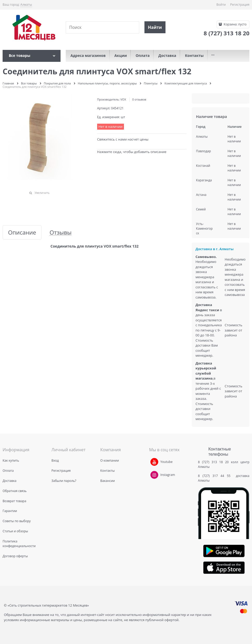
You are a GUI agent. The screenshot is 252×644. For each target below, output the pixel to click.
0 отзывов (139, 99)
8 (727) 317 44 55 (215, 476)
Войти (221, 5)
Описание (22, 232)
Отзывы (61, 232)
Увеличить (42, 193)
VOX (123, 99)
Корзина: (235, 24)
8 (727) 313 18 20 (213, 462)
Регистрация (240, 5)
